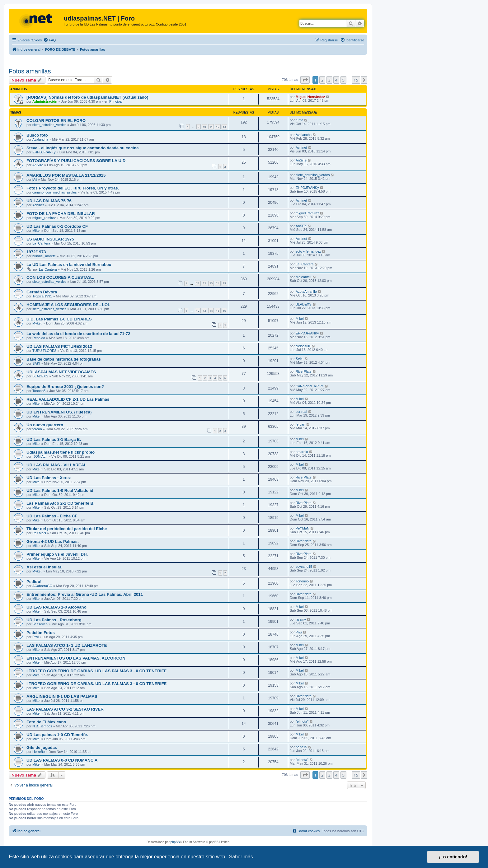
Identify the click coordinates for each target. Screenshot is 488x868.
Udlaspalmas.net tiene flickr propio (61, 452)
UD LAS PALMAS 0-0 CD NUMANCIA (62, 760)
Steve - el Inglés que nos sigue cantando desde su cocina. (83, 148)
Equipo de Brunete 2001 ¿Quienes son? (65, 387)
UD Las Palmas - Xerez (49, 478)
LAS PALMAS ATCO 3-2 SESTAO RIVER (65, 709)
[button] (305, 80)
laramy (301, 619)
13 (224, 127)
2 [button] (322, 80)
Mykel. (37, 323)
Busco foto (37, 135)
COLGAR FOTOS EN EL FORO (56, 121)
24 (218, 283)
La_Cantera (41, 243)
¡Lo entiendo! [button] (453, 857)
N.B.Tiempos (42, 726)
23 (211, 283)
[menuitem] (49, 40)
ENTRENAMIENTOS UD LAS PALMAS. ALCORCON (76, 658)
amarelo (302, 452)
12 (218, 127)
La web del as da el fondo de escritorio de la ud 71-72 (78, 334)
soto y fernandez (308, 251)
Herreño (39, 752)
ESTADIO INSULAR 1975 (50, 239)
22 (204, 283)
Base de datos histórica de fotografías (64, 359)
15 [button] (356, 80)
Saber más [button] (241, 857)
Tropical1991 (42, 296)
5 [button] (343, 80)
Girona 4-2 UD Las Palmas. (53, 541)
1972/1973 (36, 252)
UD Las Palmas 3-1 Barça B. (54, 439)
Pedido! (34, 582)
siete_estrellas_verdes (49, 125)
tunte (299, 120)
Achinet (301, 147)
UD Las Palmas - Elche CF (52, 516)
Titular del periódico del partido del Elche (67, 529)
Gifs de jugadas (42, 747)
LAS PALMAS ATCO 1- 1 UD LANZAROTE (67, 645)
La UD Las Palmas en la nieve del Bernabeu (69, 265)
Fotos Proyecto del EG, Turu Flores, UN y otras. (73, 188)
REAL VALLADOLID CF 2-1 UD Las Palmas (68, 399)
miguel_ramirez (44, 218)
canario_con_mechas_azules (54, 192)
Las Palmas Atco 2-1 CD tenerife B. (61, 503)
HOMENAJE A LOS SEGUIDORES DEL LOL (68, 305)
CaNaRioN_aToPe (310, 386)
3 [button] (329, 80)
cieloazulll (303, 346)
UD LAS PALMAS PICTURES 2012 (59, 346)
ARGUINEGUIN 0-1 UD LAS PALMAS (62, 696)
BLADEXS (304, 304)
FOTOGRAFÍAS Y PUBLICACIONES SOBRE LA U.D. (77, 161)
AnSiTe (38, 165)
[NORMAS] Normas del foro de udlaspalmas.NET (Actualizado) (87, 97)
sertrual (301, 412)
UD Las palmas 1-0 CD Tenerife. (57, 735)
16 (224, 311)
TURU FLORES (45, 351)
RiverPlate (304, 371)
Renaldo (39, 338)
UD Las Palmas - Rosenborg (54, 620)
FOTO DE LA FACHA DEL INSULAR (61, 214)
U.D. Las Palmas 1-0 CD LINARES (59, 319)
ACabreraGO (42, 586)
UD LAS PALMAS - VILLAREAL (56, 465)
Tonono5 (39, 391)
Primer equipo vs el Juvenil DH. (57, 554)
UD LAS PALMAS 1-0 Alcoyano (56, 607)
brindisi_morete (44, 256)
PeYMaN (39, 533)
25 (224, 283)
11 (211, 127)
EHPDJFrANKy (44, 152)
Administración (45, 101)
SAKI (36, 363)
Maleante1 (304, 277)
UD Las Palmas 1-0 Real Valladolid (60, 490)
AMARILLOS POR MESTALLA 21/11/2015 (66, 175)
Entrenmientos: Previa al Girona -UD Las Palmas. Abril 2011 (85, 594)
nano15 (301, 747)
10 (204, 127)
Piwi (35, 637)
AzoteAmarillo (306, 292)
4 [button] (336, 80)
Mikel (36, 231)
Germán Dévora (42, 292)
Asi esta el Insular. (44, 567)
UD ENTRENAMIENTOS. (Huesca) (59, 412)
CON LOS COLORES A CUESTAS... (60, 277)
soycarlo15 (304, 567)
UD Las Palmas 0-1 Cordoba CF (57, 226)
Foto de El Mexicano (46, 722)
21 (198, 283)
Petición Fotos (41, 633)
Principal (116, 101)
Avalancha (40, 139)
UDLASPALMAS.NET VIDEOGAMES (61, 372)
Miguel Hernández (310, 97)
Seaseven (40, 624)
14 (211, 311)
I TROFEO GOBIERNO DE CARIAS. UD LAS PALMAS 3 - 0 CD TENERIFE (96, 671)
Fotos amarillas (30, 71)
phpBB (175, 842)
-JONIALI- (40, 456)
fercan (37, 429)
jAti (35, 180)
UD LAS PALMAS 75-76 (49, 201)
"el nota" (302, 721)
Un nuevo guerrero (45, 425)
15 (218, 311)
